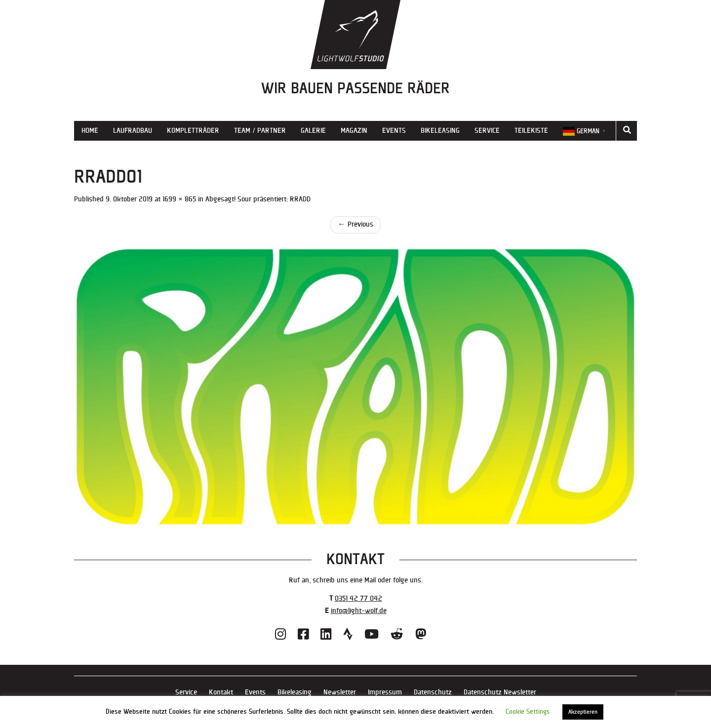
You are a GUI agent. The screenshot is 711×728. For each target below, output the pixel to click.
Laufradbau (133, 131)
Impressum (385, 692)
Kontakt (221, 692)
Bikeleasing (440, 131)
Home (90, 131)
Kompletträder (193, 131)
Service (487, 131)
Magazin (354, 131)
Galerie (313, 131)
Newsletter (340, 692)
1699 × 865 (179, 199)
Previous (355, 224)
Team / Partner (260, 131)
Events (394, 131)
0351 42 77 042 (358, 598)
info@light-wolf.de (359, 611)
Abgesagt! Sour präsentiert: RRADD (258, 199)
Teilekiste (531, 131)
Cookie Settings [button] (528, 712)
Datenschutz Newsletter (500, 692)
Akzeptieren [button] (583, 712)
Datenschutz (433, 692)
